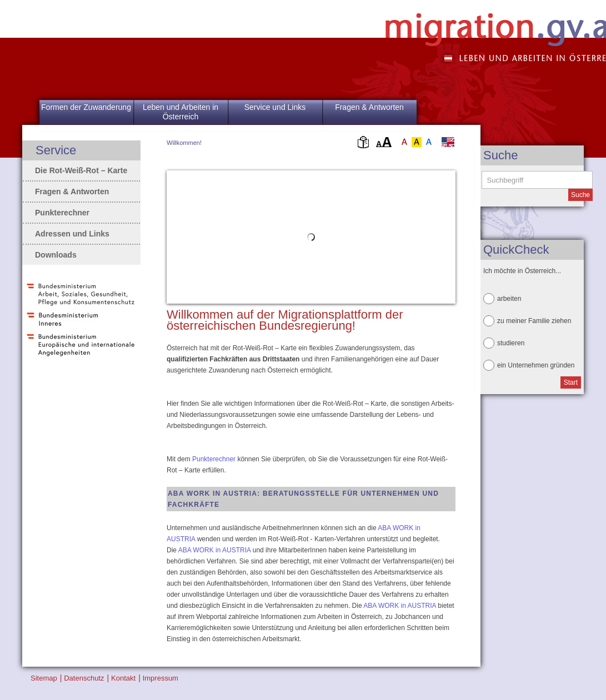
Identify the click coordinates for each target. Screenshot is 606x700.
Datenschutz (84, 678)
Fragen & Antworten (369, 107)
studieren (511, 343)
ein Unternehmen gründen (536, 365)
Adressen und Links (72, 234)
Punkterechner (214, 459)
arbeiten (509, 299)
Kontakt (123, 678)
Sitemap (44, 678)
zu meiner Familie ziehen (534, 321)
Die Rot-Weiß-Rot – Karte (81, 170)
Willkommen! (184, 143)
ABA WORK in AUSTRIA (215, 550)
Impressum (161, 678)
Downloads (56, 255)
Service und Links (275, 107)
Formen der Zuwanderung (86, 107)
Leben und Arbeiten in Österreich (181, 112)
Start (571, 382)
